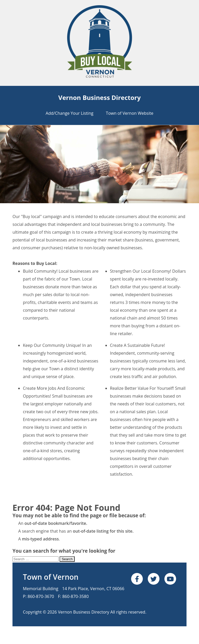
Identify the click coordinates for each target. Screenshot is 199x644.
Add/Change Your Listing (70, 113)
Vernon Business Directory (100, 97)
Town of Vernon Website (130, 113)
